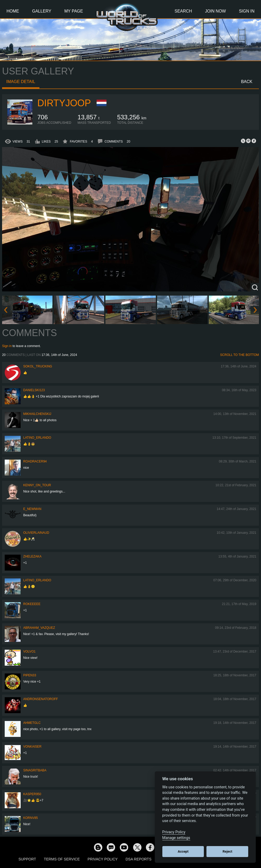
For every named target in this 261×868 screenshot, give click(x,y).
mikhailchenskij (37, 414)
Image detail (21, 82)
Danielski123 (34, 390)
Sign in (7, 346)
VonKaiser (32, 747)
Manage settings (176, 838)
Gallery (42, 11)
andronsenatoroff (41, 699)
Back (247, 82)
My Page (74, 11)
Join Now (215, 11)
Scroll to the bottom (239, 355)
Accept (183, 851)
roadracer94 (35, 461)
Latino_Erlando (37, 438)
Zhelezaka (32, 556)
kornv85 (31, 818)
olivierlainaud (36, 533)
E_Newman (32, 509)
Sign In (247, 11)
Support (27, 859)
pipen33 (30, 675)
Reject (227, 851)
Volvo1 (29, 652)
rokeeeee (32, 604)
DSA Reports (138, 859)
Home (13, 11)
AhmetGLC (32, 723)
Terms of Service (62, 859)
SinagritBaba (35, 770)
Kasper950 (32, 794)
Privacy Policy (103, 859)
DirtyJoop (64, 103)
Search (183, 11)
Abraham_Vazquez (39, 628)
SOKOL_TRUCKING (38, 366)
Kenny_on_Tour (37, 485)
